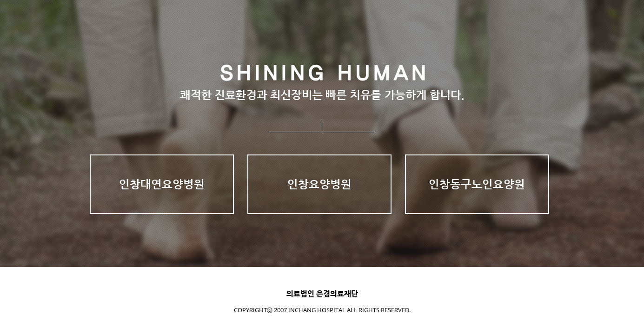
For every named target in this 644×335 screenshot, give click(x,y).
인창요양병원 (319, 184)
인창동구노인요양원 (477, 184)
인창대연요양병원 (162, 184)
